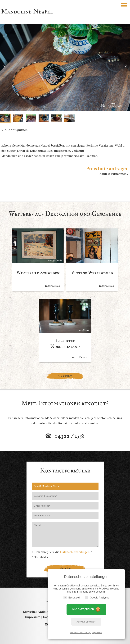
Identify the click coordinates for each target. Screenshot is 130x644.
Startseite (29, 612)
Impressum (97, 633)
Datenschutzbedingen (75, 552)
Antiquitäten (47, 612)
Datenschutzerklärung (81, 633)
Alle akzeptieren (86, 609)
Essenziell (72, 598)
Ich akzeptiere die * (62, 552)
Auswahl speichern (86, 622)
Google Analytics (97, 598)
